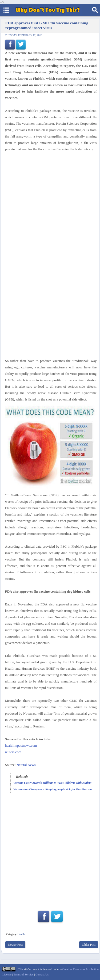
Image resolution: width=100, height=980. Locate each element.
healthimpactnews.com (21, 746)
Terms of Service (23, 974)
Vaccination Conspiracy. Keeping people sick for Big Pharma (53, 789)
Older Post (89, 945)
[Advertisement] (50, 854)
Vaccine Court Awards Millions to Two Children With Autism (52, 783)
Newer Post (15, 945)
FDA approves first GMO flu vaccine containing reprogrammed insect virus (47, 25)
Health (21, 934)
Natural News (26, 765)
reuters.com (13, 752)
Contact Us (42, 974)
